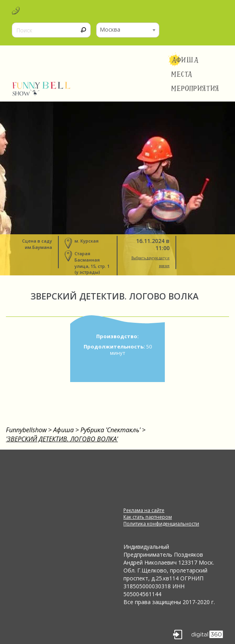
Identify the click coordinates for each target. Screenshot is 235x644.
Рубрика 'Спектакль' (110, 430)
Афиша (185, 60)
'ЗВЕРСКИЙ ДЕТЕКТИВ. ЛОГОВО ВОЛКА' (62, 439)
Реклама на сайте (144, 510)
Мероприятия (195, 89)
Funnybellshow (26, 430)
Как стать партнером (148, 517)
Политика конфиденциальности (161, 524)
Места (182, 74)
